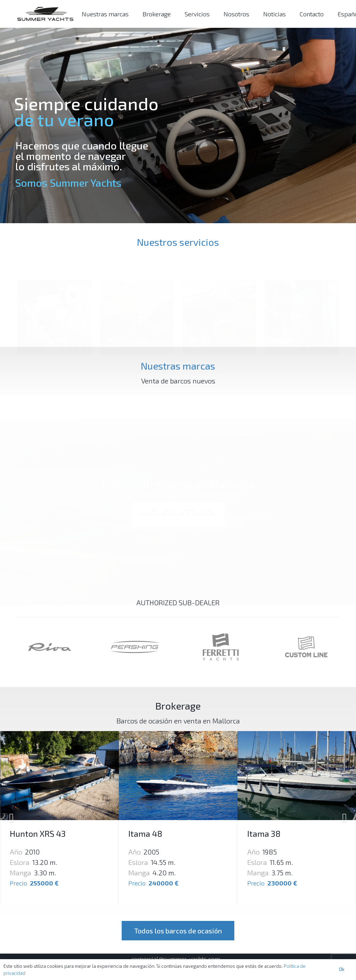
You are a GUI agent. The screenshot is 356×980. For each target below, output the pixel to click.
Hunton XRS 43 (156, 833)
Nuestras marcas (178, 366)
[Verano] (302, 296)
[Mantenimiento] (54, 296)
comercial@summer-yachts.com (176, 959)
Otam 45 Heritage (42, 833)
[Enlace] (45, 14)
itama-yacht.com (178, 531)
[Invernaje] (137, 296)
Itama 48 (264, 833)
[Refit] (219, 296)
